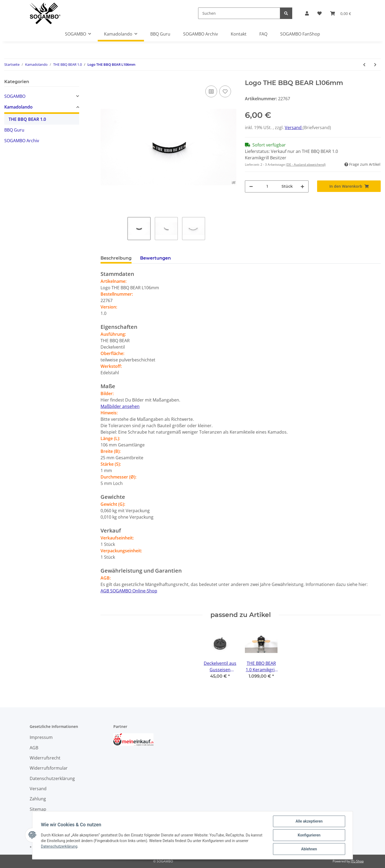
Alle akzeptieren (309, 821)
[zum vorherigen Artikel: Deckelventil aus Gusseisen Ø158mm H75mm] (364, 65)
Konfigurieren (309, 835)
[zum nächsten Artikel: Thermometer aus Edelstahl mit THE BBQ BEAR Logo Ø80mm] (375, 65)
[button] (307, 13)
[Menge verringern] (251, 186)
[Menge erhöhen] (302, 186)
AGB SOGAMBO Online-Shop (129, 591)
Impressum (41, 737)
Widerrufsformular (49, 768)
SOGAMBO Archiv (22, 141)
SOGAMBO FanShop (300, 34)
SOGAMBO (15, 96)
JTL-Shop (357, 861)
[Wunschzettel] (319, 13)
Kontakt (239, 34)
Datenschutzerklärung (52, 778)
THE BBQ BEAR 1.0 (27, 119)
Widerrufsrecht (45, 758)
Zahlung (38, 799)
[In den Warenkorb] (349, 186)
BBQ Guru (14, 130)
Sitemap (38, 809)
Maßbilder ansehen (120, 406)
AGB (34, 748)
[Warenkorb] (341, 13)
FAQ (263, 34)
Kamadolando (18, 107)
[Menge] (267, 186)
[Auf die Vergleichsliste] (211, 91)
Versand (294, 128)
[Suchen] (239, 13)
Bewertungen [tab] (155, 258)
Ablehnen (309, 849)
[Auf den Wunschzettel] (225, 91)
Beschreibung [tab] (116, 258)
